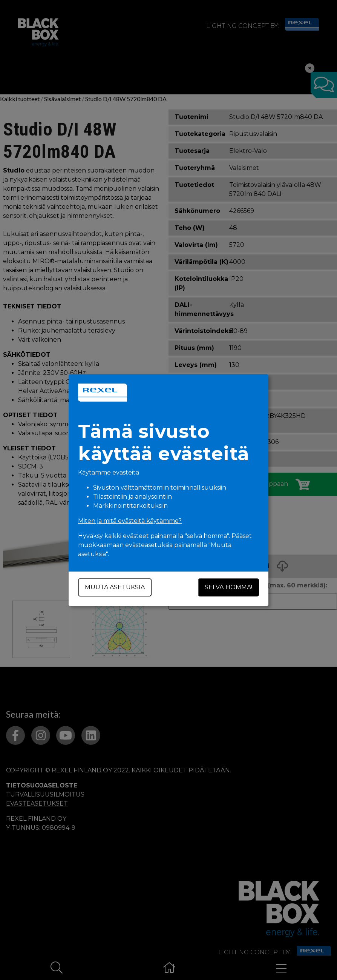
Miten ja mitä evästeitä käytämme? (130, 521)
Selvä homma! (228, 587)
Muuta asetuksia (115, 587)
